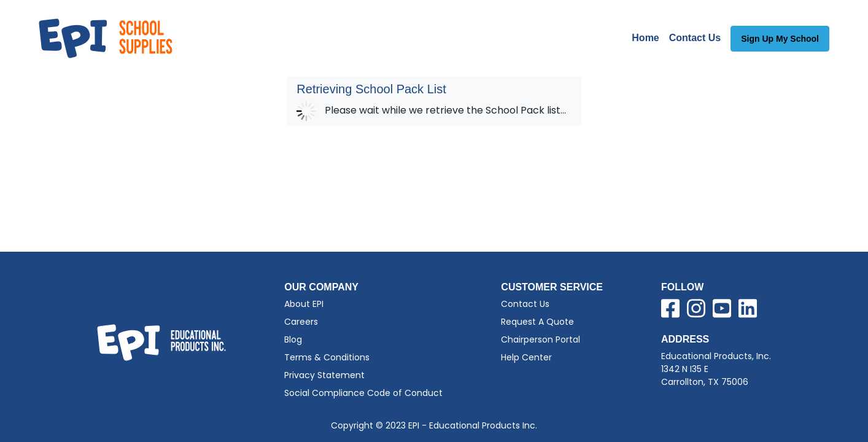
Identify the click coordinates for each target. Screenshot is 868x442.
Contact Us (695, 38)
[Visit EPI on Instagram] (696, 311)
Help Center (526, 357)
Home (645, 38)
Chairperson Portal (541, 339)
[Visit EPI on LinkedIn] (748, 311)
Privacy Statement (324, 375)
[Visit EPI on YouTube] (722, 311)
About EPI (304, 304)
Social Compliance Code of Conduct (363, 393)
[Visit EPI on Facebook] (670, 311)
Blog (293, 339)
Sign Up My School (780, 39)
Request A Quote (537, 322)
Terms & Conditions (327, 357)
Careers (301, 322)
